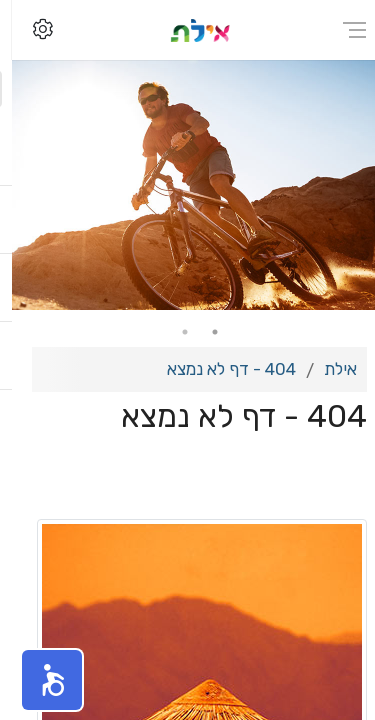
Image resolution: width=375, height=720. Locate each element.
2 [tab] (173, 332)
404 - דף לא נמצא (219, 369)
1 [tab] (203, 332)
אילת (328, 369)
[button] (40, 680)
